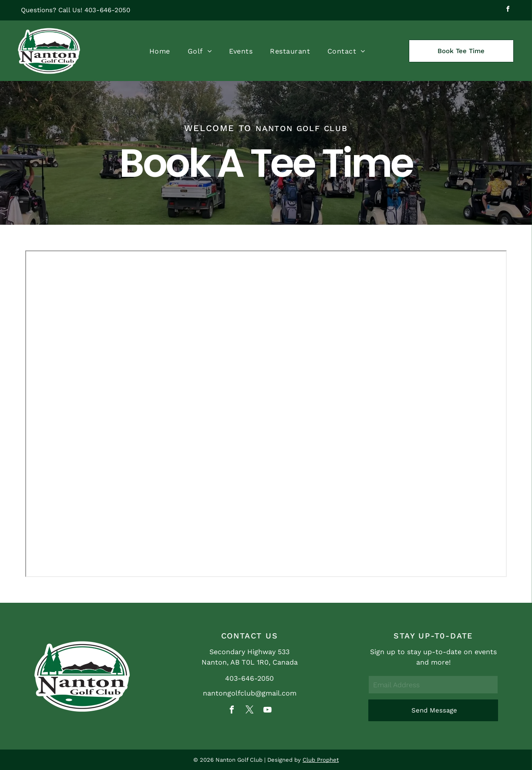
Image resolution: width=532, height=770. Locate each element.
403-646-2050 (107, 10)
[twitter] (249, 711)
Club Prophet (321, 760)
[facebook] (508, 10)
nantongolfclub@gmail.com (250, 693)
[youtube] (267, 711)
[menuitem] (160, 51)
